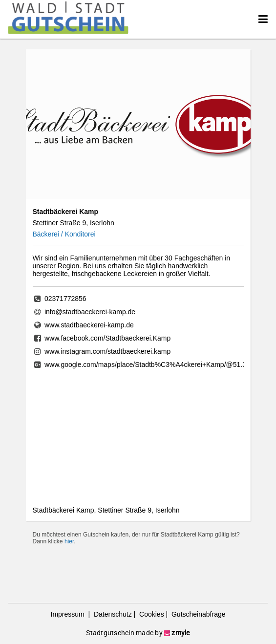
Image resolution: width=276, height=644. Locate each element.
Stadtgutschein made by (138, 633)
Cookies (150, 614)
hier (69, 541)
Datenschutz (112, 614)
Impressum (69, 614)
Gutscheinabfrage (197, 614)
